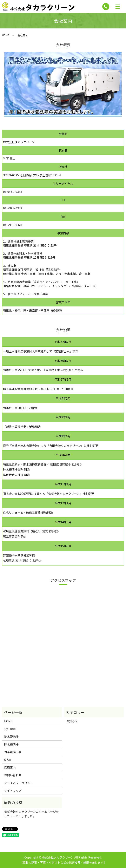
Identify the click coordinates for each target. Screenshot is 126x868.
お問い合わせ (13, 775)
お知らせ (72, 721)
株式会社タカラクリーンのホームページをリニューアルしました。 (31, 814)
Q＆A (8, 760)
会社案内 (10, 729)
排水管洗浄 (11, 737)
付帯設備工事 (13, 752)
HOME (5, 35)
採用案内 (10, 767)
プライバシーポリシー (19, 783)
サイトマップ (13, 791)
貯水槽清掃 (11, 744)
